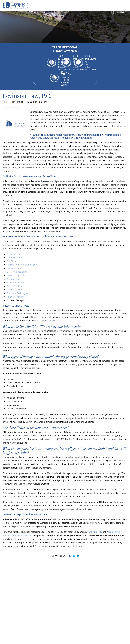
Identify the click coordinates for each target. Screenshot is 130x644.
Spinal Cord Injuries (16, 297)
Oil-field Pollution (15, 268)
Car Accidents (13, 254)
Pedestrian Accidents (17, 282)
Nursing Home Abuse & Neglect (22, 265)
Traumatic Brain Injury (17, 293)
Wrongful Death (14, 290)
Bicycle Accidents (15, 286)
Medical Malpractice (16, 275)
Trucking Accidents (16, 258)
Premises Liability (15, 279)
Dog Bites (11, 261)
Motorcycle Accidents (17, 272)
